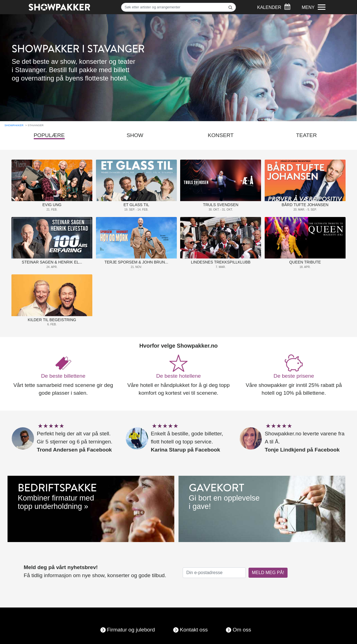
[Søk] (179, 7)
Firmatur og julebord (131, 630)
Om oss (242, 630)
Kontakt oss (194, 630)
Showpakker (14, 125)
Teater (307, 135)
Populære (49, 135)
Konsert (221, 135)
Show (135, 135)
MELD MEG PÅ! (268, 573)
